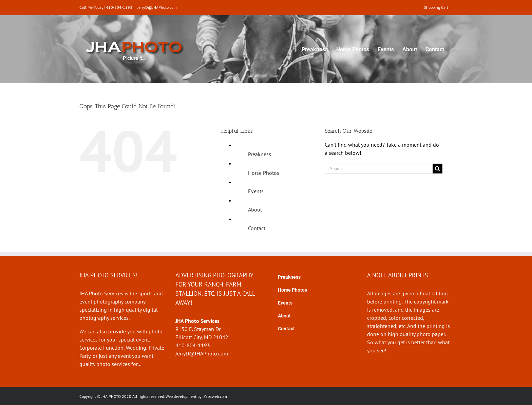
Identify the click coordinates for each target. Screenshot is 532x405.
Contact (257, 228)
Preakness (260, 154)
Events (256, 191)
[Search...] (379, 169)
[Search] (438, 169)
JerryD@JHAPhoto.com (157, 7)
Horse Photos (264, 173)
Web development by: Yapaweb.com (196, 396)
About (255, 209)
